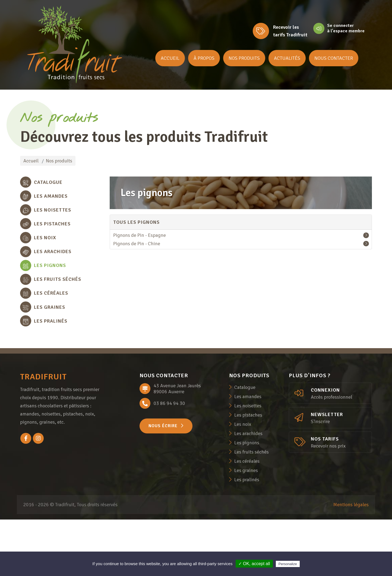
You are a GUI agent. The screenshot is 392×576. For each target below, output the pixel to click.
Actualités (287, 58)
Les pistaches (248, 471)
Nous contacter (334, 58)
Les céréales (247, 518)
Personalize (288, 564)
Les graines (246, 527)
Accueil (170, 58)
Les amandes (248, 453)
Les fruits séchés (252, 508)
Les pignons (247, 499)
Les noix (243, 481)
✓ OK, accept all (254, 564)
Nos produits (244, 58)
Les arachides (248, 490)
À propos (204, 58)
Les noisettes (248, 462)
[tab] (62, 185)
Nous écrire (166, 482)
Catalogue (245, 444)
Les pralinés (247, 536)
